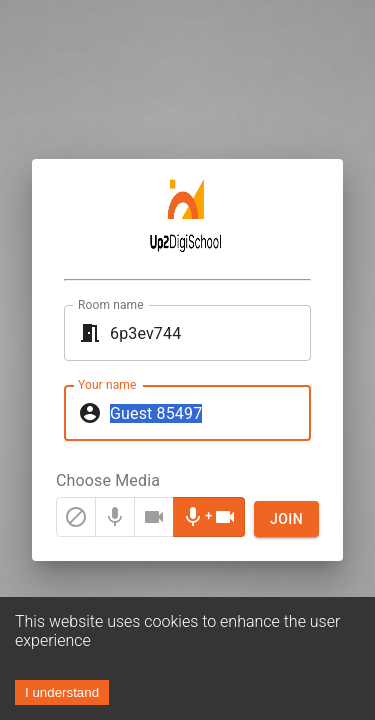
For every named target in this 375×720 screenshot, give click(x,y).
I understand (62, 692)
